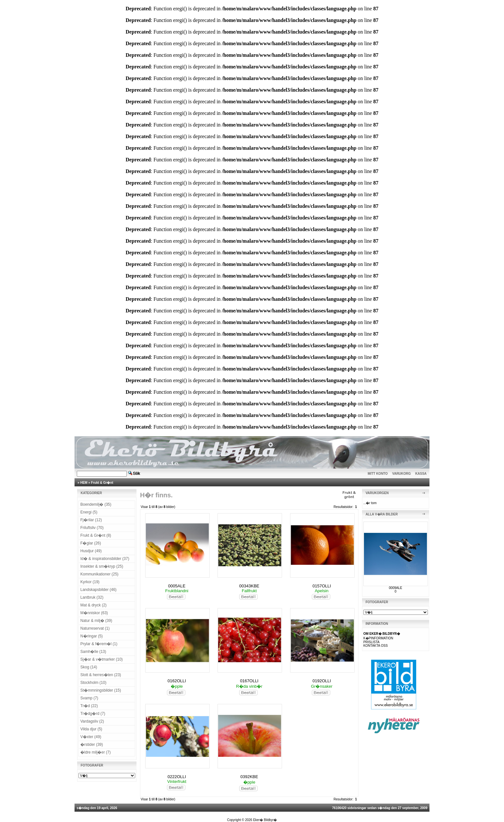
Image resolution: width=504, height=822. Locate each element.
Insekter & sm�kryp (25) (102, 566)
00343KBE (249, 586)
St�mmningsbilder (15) (101, 690)
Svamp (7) (89, 698)
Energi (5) (89, 512)
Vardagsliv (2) (92, 721)
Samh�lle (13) (93, 652)
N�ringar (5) (91, 636)
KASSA (421, 474)
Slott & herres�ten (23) (101, 675)
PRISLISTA (371, 642)
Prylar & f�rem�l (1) (99, 644)
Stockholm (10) (93, 683)
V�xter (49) (91, 737)
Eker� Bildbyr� (265, 820)
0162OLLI (177, 681)
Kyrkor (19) (90, 582)
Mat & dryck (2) (93, 605)
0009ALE (395, 588)
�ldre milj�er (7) (96, 752)
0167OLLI (249, 681)
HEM (84, 483)
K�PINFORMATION (378, 638)
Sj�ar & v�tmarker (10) (101, 659)
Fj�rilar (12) (91, 520)
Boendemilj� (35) (96, 504)
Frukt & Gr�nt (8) (96, 535)
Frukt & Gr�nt (102, 483)
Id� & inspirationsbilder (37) (105, 559)
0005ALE (177, 586)
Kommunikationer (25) (99, 574)
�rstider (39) (92, 745)
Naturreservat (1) (95, 628)
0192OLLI (322, 681)
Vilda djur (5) (91, 729)
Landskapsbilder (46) (98, 590)
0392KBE (249, 777)
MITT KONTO (378, 474)
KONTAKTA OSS (376, 646)
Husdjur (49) (91, 551)
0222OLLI (177, 777)
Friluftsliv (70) (92, 528)
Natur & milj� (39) (96, 621)
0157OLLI (322, 586)
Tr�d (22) (89, 706)
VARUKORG (402, 474)
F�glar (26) (91, 543)
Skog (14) (89, 667)
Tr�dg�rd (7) (93, 714)
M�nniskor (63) (94, 613)
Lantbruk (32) (92, 597)
